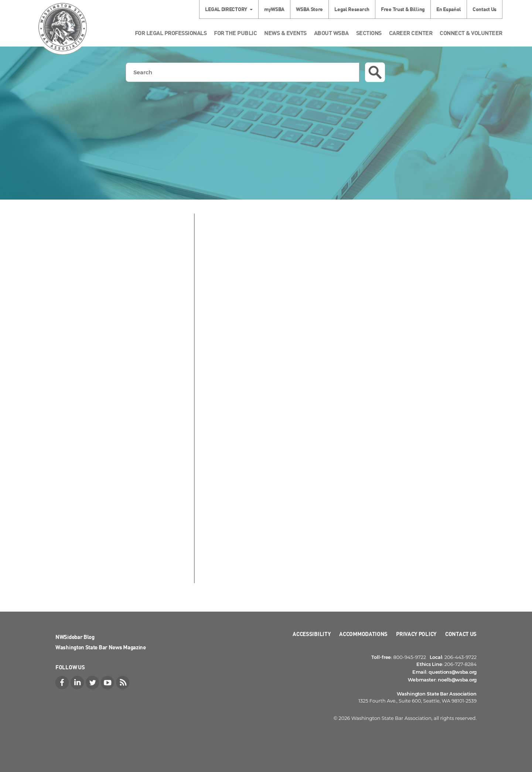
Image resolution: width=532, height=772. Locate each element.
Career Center (411, 33)
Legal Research (352, 9)
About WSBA (331, 33)
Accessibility (312, 634)
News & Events (285, 33)
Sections (369, 33)
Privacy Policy (416, 634)
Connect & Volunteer (471, 33)
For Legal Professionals (171, 33)
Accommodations (363, 634)
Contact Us (485, 9)
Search (375, 72)
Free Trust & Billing (403, 9)
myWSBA (274, 9)
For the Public (235, 33)
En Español (449, 9)
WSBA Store (309, 9)
